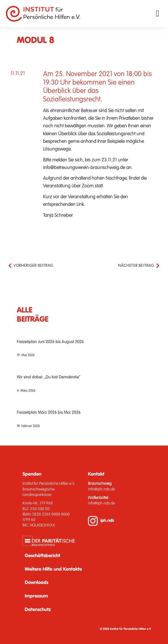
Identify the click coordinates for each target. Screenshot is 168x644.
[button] (158, 14)
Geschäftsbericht (42, 556)
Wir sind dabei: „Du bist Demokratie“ (49, 377)
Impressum (36, 596)
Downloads (37, 583)
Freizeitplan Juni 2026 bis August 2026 (50, 342)
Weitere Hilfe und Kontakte (53, 569)
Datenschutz (38, 610)
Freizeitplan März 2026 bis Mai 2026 (49, 413)
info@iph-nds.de (101, 489)
